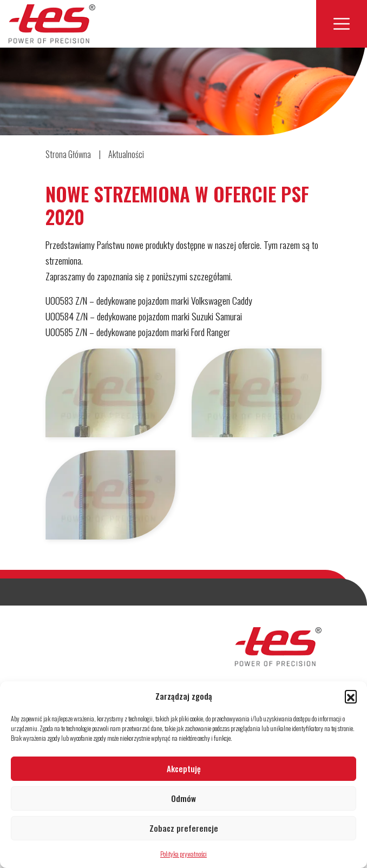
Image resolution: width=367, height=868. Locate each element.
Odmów (183, 798)
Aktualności (126, 154)
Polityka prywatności (183, 854)
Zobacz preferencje (184, 828)
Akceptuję (184, 768)
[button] (351, 696)
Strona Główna (68, 154)
